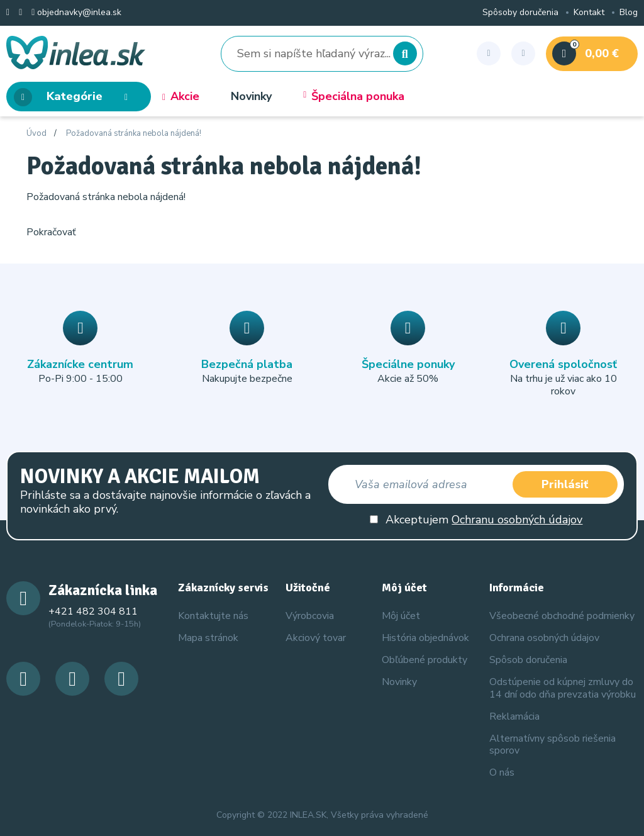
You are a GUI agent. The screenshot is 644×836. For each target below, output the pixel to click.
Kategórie (75, 97)
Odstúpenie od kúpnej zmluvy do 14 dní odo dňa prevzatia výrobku (563, 688)
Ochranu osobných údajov (517, 520)
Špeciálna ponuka (354, 97)
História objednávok (425, 638)
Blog (629, 13)
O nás (502, 772)
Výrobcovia (310, 616)
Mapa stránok (208, 638)
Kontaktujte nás (213, 616)
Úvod (36, 134)
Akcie (181, 97)
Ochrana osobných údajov (544, 638)
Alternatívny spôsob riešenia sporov (552, 744)
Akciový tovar (316, 638)
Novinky (251, 97)
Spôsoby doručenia (520, 13)
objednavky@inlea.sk (76, 13)
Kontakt (589, 13)
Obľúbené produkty (425, 660)
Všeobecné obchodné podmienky (562, 616)
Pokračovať (51, 232)
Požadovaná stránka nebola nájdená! (134, 134)
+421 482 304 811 (93, 611)
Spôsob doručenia (528, 660)
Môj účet (401, 616)
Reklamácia (514, 716)
